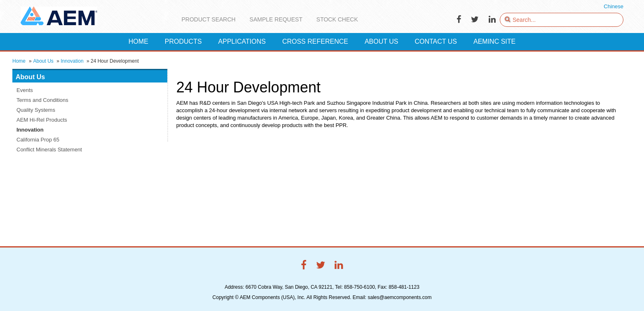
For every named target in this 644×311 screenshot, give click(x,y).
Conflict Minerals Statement (49, 150)
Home (19, 61)
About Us (43, 61)
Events (25, 90)
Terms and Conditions (42, 100)
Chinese (614, 6)
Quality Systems (36, 110)
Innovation (72, 61)
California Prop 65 (38, 140)
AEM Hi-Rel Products (42, 120)
